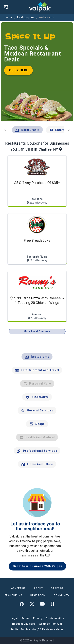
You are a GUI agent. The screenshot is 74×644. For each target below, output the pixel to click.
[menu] (6, 7)
